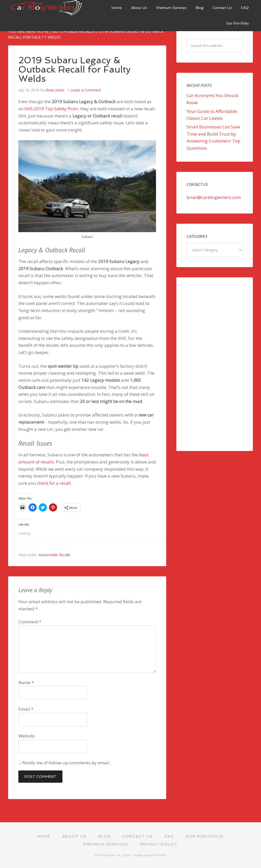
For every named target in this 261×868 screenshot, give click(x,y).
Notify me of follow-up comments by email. (66, 763)
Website (27, 736)
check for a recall (54, 483)
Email (26, 709)
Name (26, 682)
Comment (30, 622)
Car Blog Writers (46, 8)
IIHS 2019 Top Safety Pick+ (51, 109)
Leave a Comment (86, 90)
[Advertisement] (215, 364)
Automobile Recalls (55, 555)
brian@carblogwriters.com (214, 197)
